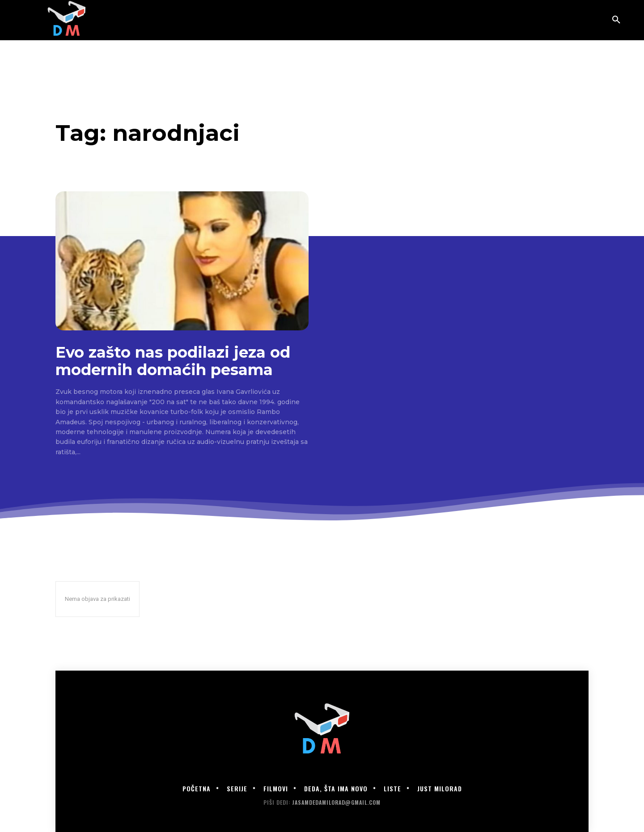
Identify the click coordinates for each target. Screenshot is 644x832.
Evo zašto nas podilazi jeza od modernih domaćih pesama (173, 361)
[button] (616, 20)
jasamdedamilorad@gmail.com (336, 802)
